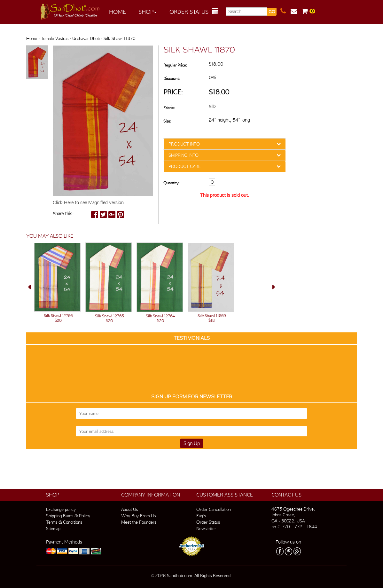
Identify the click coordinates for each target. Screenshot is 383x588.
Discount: (172, 79)
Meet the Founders (139, 522)
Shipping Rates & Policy (68, 516)
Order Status (189, 12)
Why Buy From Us (138, 516)
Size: (167, 121)
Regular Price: (175, 65)
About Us (129, 509)
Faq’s (201, 516)
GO (272, 12)
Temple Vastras (55, 38)
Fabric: (169, 108)
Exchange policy (61, 509)
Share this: (63, 214)
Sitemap (53, 528)
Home (117, 12)
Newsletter (206, 528)
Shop (148, 12)
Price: (173, 92)
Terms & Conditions (64, 522)
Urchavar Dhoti (86, 38)
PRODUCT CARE (184, 166)
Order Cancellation (214, 509)
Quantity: (171, 183)
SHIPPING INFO (184, 155)
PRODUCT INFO (184, 144)
